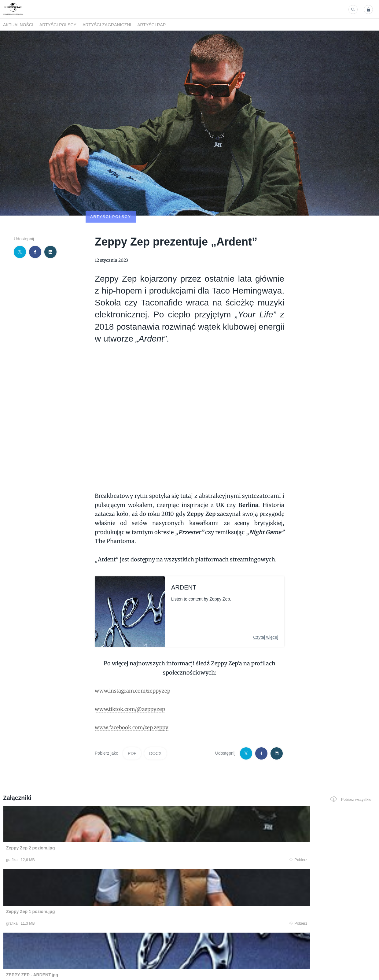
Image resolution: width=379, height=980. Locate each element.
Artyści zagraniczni (107, 25)
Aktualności (18, 25)
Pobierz (80, 824)
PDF (132, 718)
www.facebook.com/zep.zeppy (135, 692)
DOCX (155, 718)
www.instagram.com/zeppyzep (136, 655)
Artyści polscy (58, 25)
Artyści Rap (151, 25)
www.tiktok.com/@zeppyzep (133, 673)
